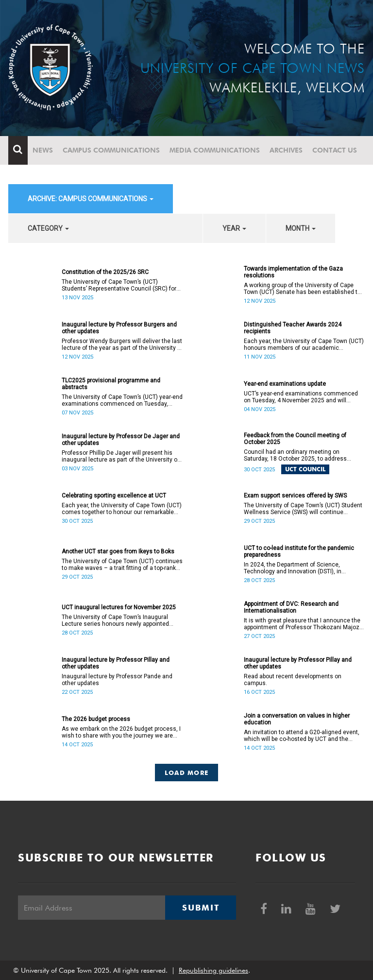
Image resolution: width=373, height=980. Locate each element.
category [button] (48, 228)
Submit (201, 908)
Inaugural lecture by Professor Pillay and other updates (116, 663)
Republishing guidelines (213, 970)
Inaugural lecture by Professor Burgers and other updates (119, 328)
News (43, 150)
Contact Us (335, 150)
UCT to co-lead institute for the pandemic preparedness (299, 551)
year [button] (234, 228)
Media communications (215, 150)
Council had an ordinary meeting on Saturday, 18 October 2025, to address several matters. (295, 455)
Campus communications (111, 150)
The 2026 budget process (96, 719)
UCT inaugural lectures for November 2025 (119, 607)
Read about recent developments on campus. (293, 680)
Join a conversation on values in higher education (297, 719)
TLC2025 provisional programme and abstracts (111, 384)
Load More (187, 773)
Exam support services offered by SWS (295, 496)
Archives (286, 150)
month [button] (301, 228)
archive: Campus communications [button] (91, 199)
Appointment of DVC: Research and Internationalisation (291, 607)
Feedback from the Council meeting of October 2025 (295, 439)
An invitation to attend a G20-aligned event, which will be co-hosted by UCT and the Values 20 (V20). (302, 736)
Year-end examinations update (285, 384)
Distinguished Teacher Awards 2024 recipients (293, 328)
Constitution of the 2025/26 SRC (105, 272)
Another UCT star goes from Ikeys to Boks (118, 551)
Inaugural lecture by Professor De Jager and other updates (121, 440)
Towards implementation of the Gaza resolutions (293, 272)
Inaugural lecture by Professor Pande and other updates (117, 680)
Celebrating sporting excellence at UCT (114, 496)
